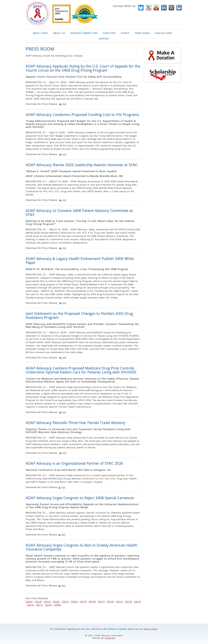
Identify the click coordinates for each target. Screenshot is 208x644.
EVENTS (125, 33)
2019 (83, 602)
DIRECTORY (109, 33)
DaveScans (110, 638)
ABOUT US (59, 33)
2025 (29, 602)
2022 (56, 602)
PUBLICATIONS (163, 33)
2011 (40, 605)
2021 (65, 602)
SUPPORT (104, 39)
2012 (31, 605)
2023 (47, 602)
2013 (137, 602)
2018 (92, 602)
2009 (58, 605)
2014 (128, 602)
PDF (64, 104)
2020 (74, 602)
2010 (49, 605)
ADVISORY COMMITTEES (84, 33)
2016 (110, 602)
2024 (38, 602)
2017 (101, 602)
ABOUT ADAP (40, 33)
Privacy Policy (150, 629)
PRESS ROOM (142, 33)
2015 (119, 602)
